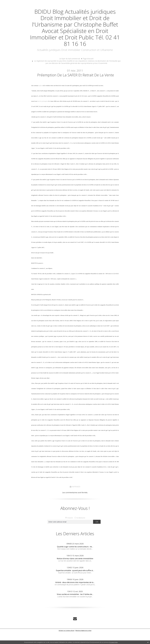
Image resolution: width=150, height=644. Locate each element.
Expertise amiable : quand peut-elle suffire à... (75, 582)
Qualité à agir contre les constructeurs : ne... (75, 558)
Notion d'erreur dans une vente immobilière (75, 570)
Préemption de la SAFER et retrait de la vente (76, 84)
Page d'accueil (87, 65)
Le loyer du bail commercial (70, 65)
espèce (40, 97)
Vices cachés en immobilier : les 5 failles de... (75, 606)
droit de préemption (43, 113)
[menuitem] (71, 65)
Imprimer (75, 499)
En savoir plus (114, 642)
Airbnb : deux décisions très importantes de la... (75, 594)
